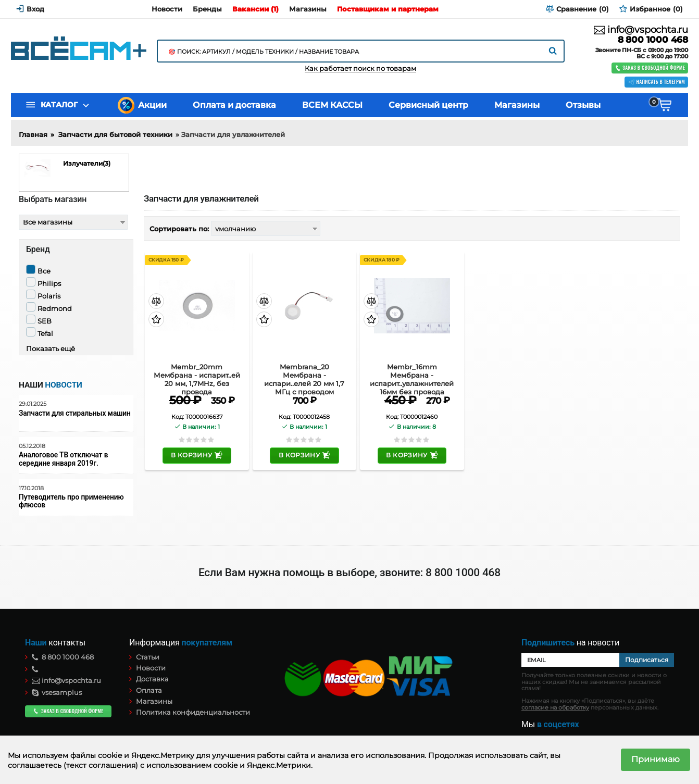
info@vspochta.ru (641, 30)
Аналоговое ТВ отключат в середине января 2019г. (63, 459)
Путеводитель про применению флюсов (71, 501)
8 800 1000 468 (653, 40)
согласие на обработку (555, 708)
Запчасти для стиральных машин (75, 413)
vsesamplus (57, 692)
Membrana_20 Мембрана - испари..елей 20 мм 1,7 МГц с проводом (304, 375)
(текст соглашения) (101, 765)
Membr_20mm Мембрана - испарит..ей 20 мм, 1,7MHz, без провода (197, 375)
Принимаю (656, 759)
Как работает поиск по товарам (360, 69)
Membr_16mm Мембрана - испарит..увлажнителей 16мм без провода (412, 375)
